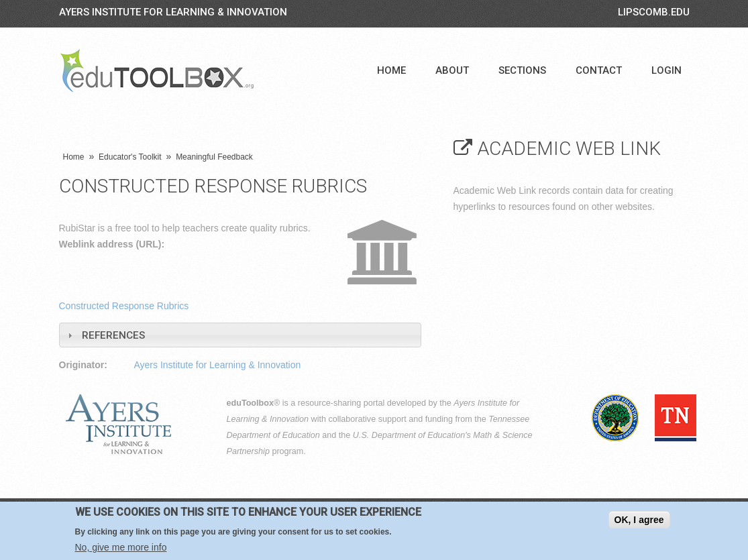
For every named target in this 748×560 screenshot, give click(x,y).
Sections (522, 70)
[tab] (240, 335)
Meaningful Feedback (214, 157)
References (113, 335)
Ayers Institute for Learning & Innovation (173, 12)
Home (391, 70)
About (452, 70)
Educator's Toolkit (130, 157)
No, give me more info (121, 547)
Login (666, 70)
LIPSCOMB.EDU (654, 12)
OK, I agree (639, 520)
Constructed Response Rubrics (124, 306)
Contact (599, 70)
